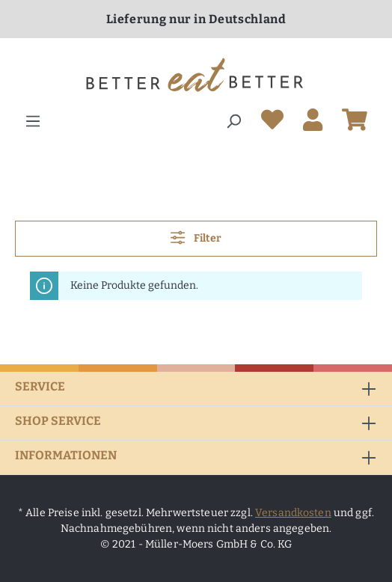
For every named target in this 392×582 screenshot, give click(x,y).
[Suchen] (233, 122)
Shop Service (58, 421)
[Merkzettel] (272, 123)
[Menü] (33, 122)
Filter (196, 238)
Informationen (66, 455)
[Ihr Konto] (313, 123)
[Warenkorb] (355, 123)
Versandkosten (293, 513)
